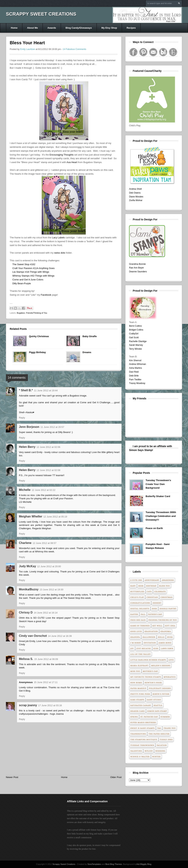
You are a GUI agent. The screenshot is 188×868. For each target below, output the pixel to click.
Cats (149, 592)
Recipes (131, 28)
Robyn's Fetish (161, 694)
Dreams (87, 352)
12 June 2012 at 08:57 (44, 543)
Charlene (25, 543)
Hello (161, 637)
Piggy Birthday (37, 352)
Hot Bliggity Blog (144, 864)
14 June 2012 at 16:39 (60, 636)
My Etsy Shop (109, 28)
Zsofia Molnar (136, 200)
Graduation (151, 631)
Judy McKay (27, 566)
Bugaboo (21, 313)
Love (171, 660)
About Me (32, 28)
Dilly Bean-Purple (21, 283)
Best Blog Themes (114, 864)
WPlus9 (149, 751)
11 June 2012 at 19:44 (46, 390)
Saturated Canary (141, 705)
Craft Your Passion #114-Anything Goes (33, 268)
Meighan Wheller (31, 516)
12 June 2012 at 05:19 (55, 517)
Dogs (154, 609)
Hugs (170, 637)
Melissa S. (26, 659)
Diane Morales (136, 197)
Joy (132, 648)
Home (14, 28)
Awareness (168, 580)
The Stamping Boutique (144, 740)
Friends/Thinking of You (37, 313)
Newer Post (12, 777)
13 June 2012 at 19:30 (51, 590)
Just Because (144, 648)
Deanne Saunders (138, 272)
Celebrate (160, 592)
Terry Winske (135, 349)
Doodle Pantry (168, 609)
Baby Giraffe (90, 336)
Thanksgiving (138, 734)
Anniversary (152, 580)
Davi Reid (134, 372)
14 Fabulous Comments (74, 49)
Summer (165, 717)
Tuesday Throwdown (142, 745)
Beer (141, 586)
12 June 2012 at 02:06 (48, 447)
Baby (133, 586)
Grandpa (135, 637)
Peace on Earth (154, 528)
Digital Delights (140, 609)
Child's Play (137, 597)
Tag (159, 728)
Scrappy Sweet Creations (41, 14)
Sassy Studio (154, 700)
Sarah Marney (136, 345)
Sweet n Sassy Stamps (142, 728)
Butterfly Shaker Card (158, 496)
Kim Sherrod (135, 360)
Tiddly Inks (166, 740)
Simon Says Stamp (157, 711)
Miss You (135, 671)
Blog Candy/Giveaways (79, 28)
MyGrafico (170, 677)
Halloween (149, 637)
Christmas (166, 597)
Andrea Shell (135, 189)
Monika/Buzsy (29, 589)
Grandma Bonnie (137, 264)
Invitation (150, 643)
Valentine (136, 751)
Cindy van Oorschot (33, 636)
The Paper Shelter (159, 734)
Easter (134, 614)
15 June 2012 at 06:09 (46, 659)
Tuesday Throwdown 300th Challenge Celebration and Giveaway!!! (161, 516)
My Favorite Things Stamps (146, 677)
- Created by (88, 864)
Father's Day (155, 614)
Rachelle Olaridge (138, 341)
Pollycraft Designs (160, 688)
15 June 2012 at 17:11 (46, 682)
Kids (156, 648)
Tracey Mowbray (137, 383)
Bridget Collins (136, 330)
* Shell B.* (26, 390)
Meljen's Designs (161, 666)
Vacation (162, 745)
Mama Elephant (139, 666)
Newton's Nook (153, 683)
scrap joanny (28, 705)
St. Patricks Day (149, 717)
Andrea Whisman (138, 364)
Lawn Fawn (167, 648)
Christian (152, 597)
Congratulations (140, 603)
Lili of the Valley (141, 654)
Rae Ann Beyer (137, 268)
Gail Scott (134, 338)
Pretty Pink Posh (140, 694)
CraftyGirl (134, 334)
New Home (136, 683)
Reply (22, 418)
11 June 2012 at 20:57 (52, 427)
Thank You (170, 728)
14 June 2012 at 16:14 (46, 613)
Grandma (166, 631)
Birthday (151, 586)
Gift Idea (170, 626)
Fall (143, 614)
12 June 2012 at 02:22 (43, 490)
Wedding (160, 751)
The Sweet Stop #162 (24, 264)
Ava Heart (72, 162)
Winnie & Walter (140, 757)
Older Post (116, 777)
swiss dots (60, 253)
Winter (156, 757)
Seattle (158, 705)
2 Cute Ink (136, 580)
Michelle (25, 490)
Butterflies (137, 592)
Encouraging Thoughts (62, 155)
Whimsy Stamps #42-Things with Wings (33, 276)
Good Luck (136, 631)
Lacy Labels (58, 238)
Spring (134, 717)
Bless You (165, 586)
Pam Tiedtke (135, 380)
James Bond (165, 643)
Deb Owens (135, 193)
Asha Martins (135, 368)
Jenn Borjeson (29, 427)
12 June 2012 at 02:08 (48, 470)
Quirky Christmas (39, 336)
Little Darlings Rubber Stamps (148, 660)
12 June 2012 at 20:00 (49, 566)
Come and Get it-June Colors (28, 280)
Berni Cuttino (135, 326)
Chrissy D (26, 612)
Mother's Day (150, 671)
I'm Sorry (136, 643)
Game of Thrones (140, 626)
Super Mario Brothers (143, 722)
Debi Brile (134, 376)
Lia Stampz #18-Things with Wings (31, 272)
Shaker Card (138, 711)
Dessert (157, 603)
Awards (52, 28)
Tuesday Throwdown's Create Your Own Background (158, 484)
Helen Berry (27, 447)
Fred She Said (138, 620)
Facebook (46, 295)
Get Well (157, 626)
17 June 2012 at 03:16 (50, 705)
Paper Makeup (138, 688)
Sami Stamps (137, 700)
